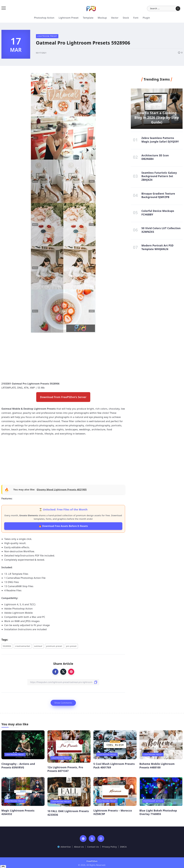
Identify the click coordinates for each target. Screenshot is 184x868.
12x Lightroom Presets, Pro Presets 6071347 (65, 769)
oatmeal (38, 646)
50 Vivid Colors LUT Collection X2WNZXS (161, 230)
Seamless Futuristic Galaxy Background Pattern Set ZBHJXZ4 (159, 176)
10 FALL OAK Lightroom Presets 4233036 (68, 813)
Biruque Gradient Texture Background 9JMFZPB (158, 195)
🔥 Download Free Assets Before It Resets (63, 526)
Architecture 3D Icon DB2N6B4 (155, 157)
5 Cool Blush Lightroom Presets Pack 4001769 (114, 766)
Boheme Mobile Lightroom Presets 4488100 (157, 766)
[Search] (164, 9)
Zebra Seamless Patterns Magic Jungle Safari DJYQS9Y (160, 140)
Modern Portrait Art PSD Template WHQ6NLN (157, 247)
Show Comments (63, 703)
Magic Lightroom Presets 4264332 (18, 812)
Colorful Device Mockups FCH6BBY (158, 213)
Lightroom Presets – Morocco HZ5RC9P (113, 812)
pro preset (71, 646)
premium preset (54, 646)
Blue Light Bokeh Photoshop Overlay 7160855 (158, 812)
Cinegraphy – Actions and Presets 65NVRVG (18, 766)
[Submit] (178, 9)
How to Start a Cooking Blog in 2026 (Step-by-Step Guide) (157, 118)
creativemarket (23, 646)
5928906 (7, 646)
